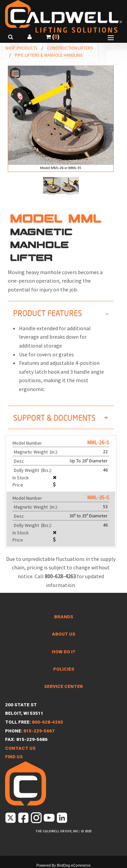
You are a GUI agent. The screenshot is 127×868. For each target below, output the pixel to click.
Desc (19, 461)
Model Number (27, 443)
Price (18, 485)
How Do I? (63, 652)
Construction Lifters (70, 48)
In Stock (21, 478)
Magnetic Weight (36, 452)
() (52, 37)
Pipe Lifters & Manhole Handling (49, 55)
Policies (64, 669)
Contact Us (20, 748)
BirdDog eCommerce (74, 865)
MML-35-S (98, 498)
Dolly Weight (33, 470)
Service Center (63, 686)
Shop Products (21, 48)
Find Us (14, 757)
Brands (64, 617)
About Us (63, 634)
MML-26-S (98, 442)
